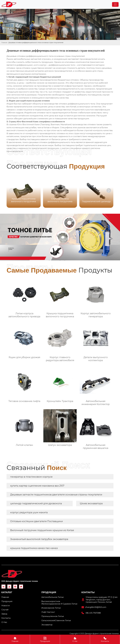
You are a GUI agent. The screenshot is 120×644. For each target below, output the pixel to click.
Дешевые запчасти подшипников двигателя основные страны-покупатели (56, 495)
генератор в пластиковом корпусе (31, 477)
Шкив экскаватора (91, 503)
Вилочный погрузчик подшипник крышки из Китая (42, 530)
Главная (4, 43)
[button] (109, 190)
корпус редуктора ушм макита (29, 512)
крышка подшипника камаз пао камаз (34, 548)
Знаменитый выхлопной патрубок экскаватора (39, 539)
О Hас (75, 639)
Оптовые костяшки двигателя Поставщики (37, 521)
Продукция (45, 639)
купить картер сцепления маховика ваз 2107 (37, 486)
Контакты (105, 639)
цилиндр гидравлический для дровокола (36, 503)
